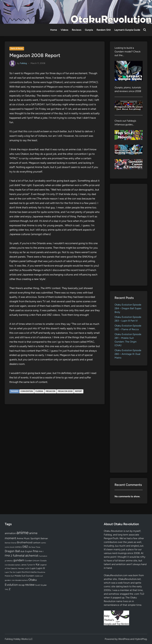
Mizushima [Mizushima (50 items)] (41, 572)
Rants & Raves (17, 48)
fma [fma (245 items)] (35, 551)
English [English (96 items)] (29, 551)
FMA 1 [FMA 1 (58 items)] (41, 552)
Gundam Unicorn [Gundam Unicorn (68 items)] (32, 561)
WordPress (124, 639)
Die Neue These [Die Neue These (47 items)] (34, 547)
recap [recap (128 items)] (21, 585)
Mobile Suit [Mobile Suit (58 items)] (9, 576)
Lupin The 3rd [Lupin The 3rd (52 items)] (10, 572)
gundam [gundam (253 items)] (19, 560)
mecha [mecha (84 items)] (33, 572)
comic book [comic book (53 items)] (9, 547)
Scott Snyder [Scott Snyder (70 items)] (41, 585)
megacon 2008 (65, 391)
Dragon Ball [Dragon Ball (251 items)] (12, 551)
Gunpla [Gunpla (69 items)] (43, 561)
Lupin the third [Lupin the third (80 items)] (23, 572)
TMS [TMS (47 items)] (6, 590)
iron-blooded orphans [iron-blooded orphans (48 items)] (13, 565)
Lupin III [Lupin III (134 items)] (41, 568)
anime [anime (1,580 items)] (22, 532)
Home (54, 30)
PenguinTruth (111, 538)
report (79, 391)
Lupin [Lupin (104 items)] (33, 568)
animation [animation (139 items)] (10, 533)
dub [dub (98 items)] (22, 551)
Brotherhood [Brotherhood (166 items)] (25, 542)
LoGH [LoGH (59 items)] (27, 568)
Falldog (23, 63)
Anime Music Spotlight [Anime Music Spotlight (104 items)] (28, 538)
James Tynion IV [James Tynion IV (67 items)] (28, 565)
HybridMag (141, 639)
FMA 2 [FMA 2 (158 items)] (9, 556)
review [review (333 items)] (30, 585)
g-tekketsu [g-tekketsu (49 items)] (9, 561)
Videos (64, 30)
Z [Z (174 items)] (10, 589)
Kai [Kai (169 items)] (38, 564)
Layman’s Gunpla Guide (127, 30)
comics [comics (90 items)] (18, 547)
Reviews (77, 30)
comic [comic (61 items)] (43, 543)
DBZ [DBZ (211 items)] (25, 547)
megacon (51, 391)
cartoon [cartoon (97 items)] (37, 543)
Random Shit (104, 30)
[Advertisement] (129, 235)
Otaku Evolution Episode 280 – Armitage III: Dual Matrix (128, 354)
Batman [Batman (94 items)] (44, 538)
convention (27, 391)
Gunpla (89, 30)
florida (39, 391)
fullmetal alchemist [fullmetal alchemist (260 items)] (26, 556)
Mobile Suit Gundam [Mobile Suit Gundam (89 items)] (24, 576)
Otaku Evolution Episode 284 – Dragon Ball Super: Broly (128, 308)
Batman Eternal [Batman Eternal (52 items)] (11, 543)
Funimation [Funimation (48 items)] (43, 556)
